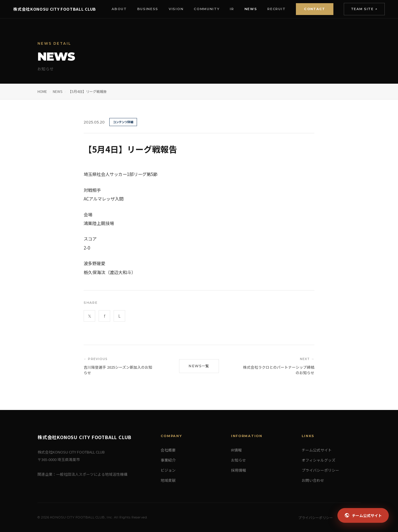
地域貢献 (168, 480)
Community (206, 9)
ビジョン (168, 470)
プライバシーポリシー (320, 470)
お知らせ (239, 460)
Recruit (276, 9)
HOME (42, 91)
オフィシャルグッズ (319, 460)
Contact (314, 9)
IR (232, 9)
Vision (175, 9)
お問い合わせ (313, 480)
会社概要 (168, 450)
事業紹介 (168, 460)
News (250, 9)
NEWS (58, 91)
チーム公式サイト (317, 450)
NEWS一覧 (199, 366)
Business (147, 9)
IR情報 (236, 450)
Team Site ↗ (364, 9)
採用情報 (239, 470)
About (119, 9)
